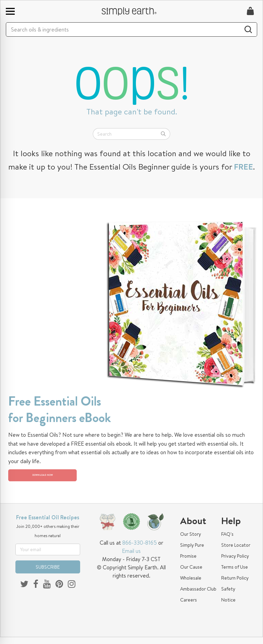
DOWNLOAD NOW (48, 479)
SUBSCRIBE (48, 574)
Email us (131, 558)
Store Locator (236, 552)
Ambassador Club (198, 596)
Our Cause (191, 574)
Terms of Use (235, 574)
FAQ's (227, 541)
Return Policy (235, 585)
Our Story (191, 541)
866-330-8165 (140, 549)
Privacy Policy (235, 563)
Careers (189, 607)
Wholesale (191, 585)
